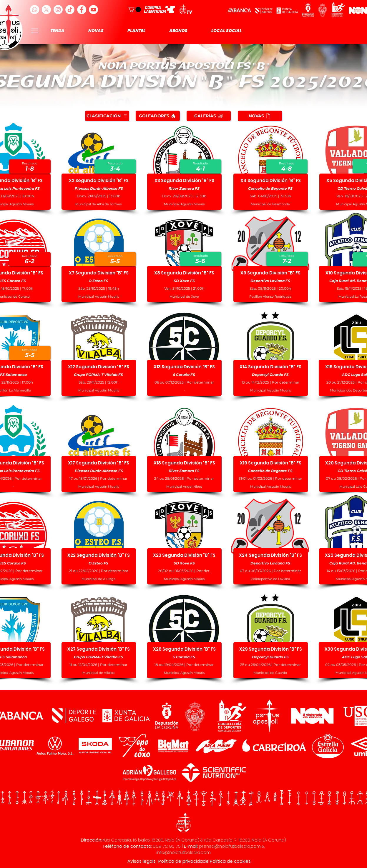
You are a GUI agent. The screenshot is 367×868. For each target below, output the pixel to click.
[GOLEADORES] (158, 116)
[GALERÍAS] (209, 116)
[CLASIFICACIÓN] (107, 116)
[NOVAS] (260, 116)
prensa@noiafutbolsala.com (230, 846)
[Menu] (35, 31)
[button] (134, 9)
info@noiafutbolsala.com (183, 852)
